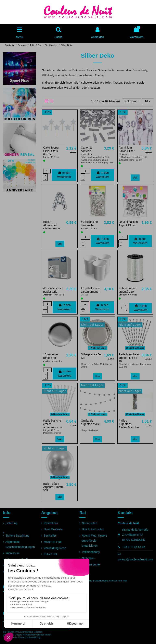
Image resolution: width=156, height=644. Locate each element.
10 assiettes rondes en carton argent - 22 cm (53, 359)
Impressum (12, 553)
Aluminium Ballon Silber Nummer (127, 151)
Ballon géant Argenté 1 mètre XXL (53, 487)
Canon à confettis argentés (86, 151)
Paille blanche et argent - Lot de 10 (129, 358)
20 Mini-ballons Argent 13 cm (128, 224)
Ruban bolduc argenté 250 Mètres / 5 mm (128, 292)
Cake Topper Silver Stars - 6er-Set (51, 151)
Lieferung (11, 523)
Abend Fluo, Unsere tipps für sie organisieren (95, 541)
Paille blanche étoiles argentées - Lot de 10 (53, 426)
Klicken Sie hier (118, 581)
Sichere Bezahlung (17, 536)
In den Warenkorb (64, 175)
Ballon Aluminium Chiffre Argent (52, 225)
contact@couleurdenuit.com (135, 559)
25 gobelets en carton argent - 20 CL (90, 292)
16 (147, 101)
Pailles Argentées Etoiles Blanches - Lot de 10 (129, 426)
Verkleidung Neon (55, 548)
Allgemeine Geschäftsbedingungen (20, 544)
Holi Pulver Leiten (93, 529)
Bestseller (50, 536)
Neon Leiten (90, 523)
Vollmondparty (91, 552)
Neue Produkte (53, 529)
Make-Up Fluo (53, 542)
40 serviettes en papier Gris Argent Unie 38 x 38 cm (54, 293)
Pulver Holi (51, 554)
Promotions (51, 523)
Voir (135, 177)
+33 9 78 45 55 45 (134, 547)
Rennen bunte (91, 564)
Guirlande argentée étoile (90, 422)
